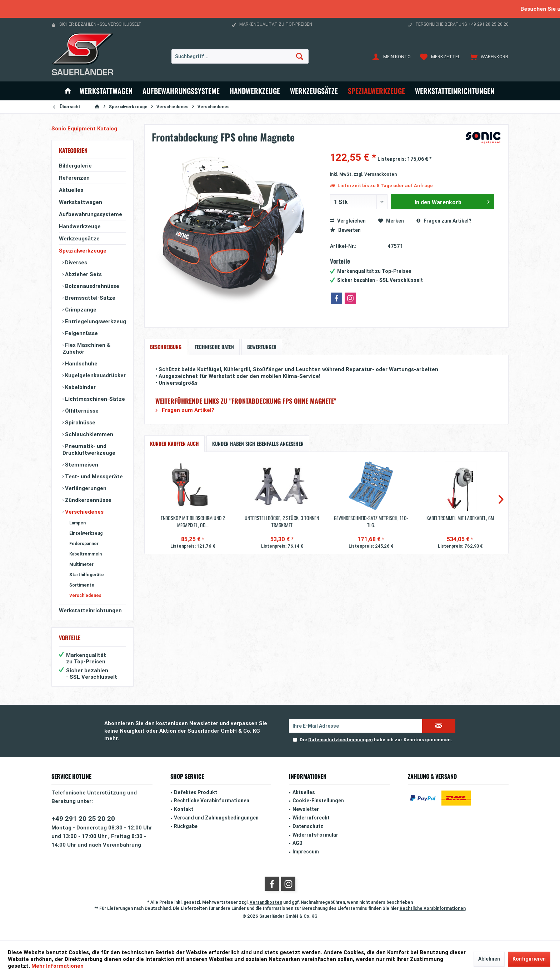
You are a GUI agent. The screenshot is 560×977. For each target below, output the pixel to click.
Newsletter (306, 809)
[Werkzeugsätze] (314, 91)
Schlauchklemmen (88, 434)
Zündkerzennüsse (87, 500)
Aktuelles (71, 190)
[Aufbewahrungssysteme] (181, 91)
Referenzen (74, 178)
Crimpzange (80, 310)
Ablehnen (489, 959)
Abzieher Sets (83, 274)
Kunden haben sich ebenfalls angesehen (258, 443)
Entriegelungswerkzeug (95, 321)
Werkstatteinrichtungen (90, 610)
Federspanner (83, 544)
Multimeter (81, 564)
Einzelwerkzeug (85, 533)
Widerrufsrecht (311, 818)
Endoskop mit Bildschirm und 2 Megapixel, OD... (193, 522)
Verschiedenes (84, 512)
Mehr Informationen (57, 966)
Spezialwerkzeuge (83, 251)
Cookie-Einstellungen (318, 801)
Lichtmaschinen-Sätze (94, 399)
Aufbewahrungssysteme (91, 214)
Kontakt (184, 809)
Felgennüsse (81, 333)
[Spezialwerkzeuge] (376, 91)
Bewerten (345, 230)
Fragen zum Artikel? (444, 221)
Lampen (77, 523)
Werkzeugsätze (79, 238)
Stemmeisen (81, 465)
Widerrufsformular (315, 835)
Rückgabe (186, 826)
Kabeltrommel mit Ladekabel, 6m (460, 518)
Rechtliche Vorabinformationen (212, 801)
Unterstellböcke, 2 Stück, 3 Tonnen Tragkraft (282, 522)
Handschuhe (81, 363)
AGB (297, 843)
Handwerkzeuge (80, 226)
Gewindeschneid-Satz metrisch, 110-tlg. (371, 522)
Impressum (306, 852)
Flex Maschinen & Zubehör (86, 348)
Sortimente (81, 585)
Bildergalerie (75, 166)
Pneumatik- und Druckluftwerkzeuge (89, 449)
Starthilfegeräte (86, 575)
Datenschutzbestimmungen (341, 740)
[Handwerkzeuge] (255, 91)
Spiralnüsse (79, 422)
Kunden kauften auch (174, 443)
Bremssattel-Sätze (89, 298)
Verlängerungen (85, 488)
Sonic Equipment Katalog (84, 128)
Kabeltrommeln (85, 554)
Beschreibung (166, 347)
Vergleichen (348, 221)
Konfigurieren (529, 959)
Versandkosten (266, 902)
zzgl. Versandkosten (375, 174)
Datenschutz (308, 826)
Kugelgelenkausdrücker (95, 375)
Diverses (75, 262)
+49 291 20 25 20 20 (83, 818)
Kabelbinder (80, 387)
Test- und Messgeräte (93, 476)
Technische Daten (214, 347)
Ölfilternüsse (81, 411)
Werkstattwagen (81, 202)
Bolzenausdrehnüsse (91, 286)
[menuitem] (487, 56)
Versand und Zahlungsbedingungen (216, 818)
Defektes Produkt (196, 792)
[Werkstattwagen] (106, 91)
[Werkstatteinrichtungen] (455, 91)
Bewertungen (262, 347)
